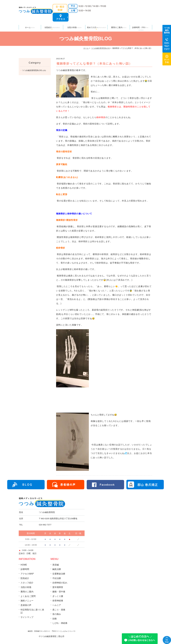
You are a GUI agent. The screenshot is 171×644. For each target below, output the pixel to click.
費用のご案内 (119, 27)
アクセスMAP (27, 574)
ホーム (30, 27)
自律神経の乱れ (60, 583)
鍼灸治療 (57, 569)
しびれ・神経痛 (60, 623)
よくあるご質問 (28, 596)
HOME (24, 565)
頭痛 (55, 619)
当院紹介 (52, 27)
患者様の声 (26, 605)
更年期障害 (58, 587)
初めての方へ (97, 27)
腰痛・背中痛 (59, 592)
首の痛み (57, 614)
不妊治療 (57, 578)
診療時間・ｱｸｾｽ (141, 28)
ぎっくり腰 (58, 596)
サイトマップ (27, 617)
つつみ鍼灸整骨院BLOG (100, 48)
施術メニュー (27, 601)
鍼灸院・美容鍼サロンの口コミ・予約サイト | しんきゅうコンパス (52, 631)
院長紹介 (25, 578)
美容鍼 (56, 565)
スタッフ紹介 (27, 583)
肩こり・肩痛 (59, 610)
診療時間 (25, 569)
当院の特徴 (74, 27)
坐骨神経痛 (58, 601)
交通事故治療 (59, 574)
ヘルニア (57, 605)
